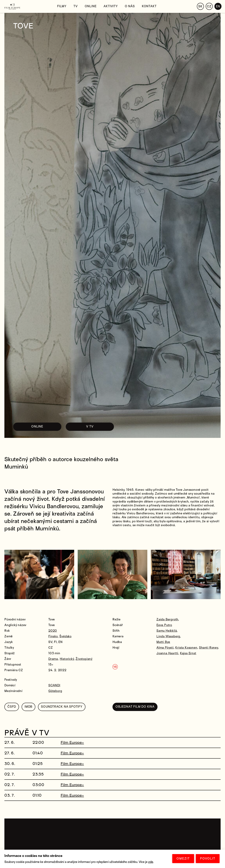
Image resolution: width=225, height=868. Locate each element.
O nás (130, 6)
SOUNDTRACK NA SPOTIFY (62, 707)
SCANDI (54, 685)
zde (151, 862)
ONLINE (37, 427)
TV (76, 6)
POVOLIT (208, 859)
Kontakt (149, 6)
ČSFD (12, 707)
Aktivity (111, 6)
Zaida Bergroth (167, 619)
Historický (67, 659)
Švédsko (65, 636)
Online (91, 6)
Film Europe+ (72, 743)
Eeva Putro (164, 625)
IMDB (28, 707)
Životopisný (84, 659)
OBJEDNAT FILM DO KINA (135, 707)
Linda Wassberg (168, 636)
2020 (53, 631)
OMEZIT (183, 859)
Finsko (53, 636)
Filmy (62, 6)
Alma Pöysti (165, 648)
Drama (53, 659)
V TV (90, 427)
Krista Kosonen (186, 648)
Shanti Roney (209, 648)
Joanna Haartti (167, 653)
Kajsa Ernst (188, 653)
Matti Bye (163, 642)
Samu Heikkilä (167, 631)
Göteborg (55, 691)
